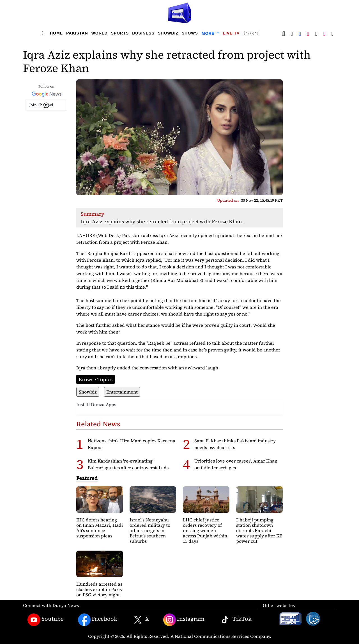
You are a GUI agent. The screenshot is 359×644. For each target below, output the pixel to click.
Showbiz (168, 33)
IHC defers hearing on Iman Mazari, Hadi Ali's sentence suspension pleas (100, 528)
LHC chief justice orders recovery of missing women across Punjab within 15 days (205, 531)
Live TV (231, 33)
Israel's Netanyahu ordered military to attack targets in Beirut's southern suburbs (150, 531)
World (100, 33)
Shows (190, 33)
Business (143, 33)
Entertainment (122, 392)
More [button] (209, 33)
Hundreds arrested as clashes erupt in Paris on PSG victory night (99, 589)
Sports (120, 33)
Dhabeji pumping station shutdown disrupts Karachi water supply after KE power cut (259, 531)
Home (56, 33)
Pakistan (77, 33)
